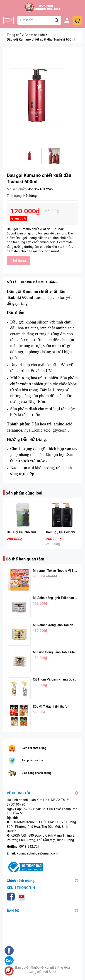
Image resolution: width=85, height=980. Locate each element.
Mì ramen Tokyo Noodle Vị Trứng (57, 571)
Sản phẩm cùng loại (24, 493)
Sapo (52, 972)
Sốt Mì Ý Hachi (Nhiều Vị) (51, 707)
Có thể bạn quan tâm (25, 559)
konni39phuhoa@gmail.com (37, 853)
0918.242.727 (29, 847)
